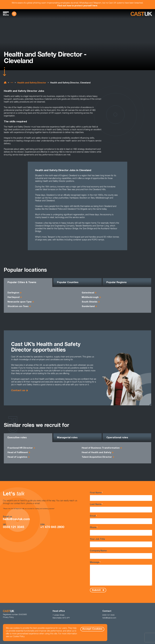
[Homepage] (141, 14)
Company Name (121, 554)
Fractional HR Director (20, 448)
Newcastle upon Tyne (20, 302)
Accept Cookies (92, 629)
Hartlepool (14, 297)
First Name (121, 496)
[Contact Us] (14, 14)
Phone (121, 531)
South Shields (90, 302)
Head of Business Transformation (101, 448)
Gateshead (88, 293)
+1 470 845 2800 (52, 527)
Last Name (121, 508)
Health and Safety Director (32, 83)
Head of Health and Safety (96, 453)
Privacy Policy (8, 617)
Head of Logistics (17, 457)
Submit (97, 590)
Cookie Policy (19, 637)
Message (121, 573)
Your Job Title (121, 543)
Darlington (13, 293)
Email (121, 519)
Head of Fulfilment (18, 453)
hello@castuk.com (16, 519)
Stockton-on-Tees (18, 307)
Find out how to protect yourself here (77, 6)
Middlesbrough (90, 297)
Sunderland (88, 307)
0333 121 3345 (14, 527)
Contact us (18, 391)
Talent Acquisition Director (97, 457)
